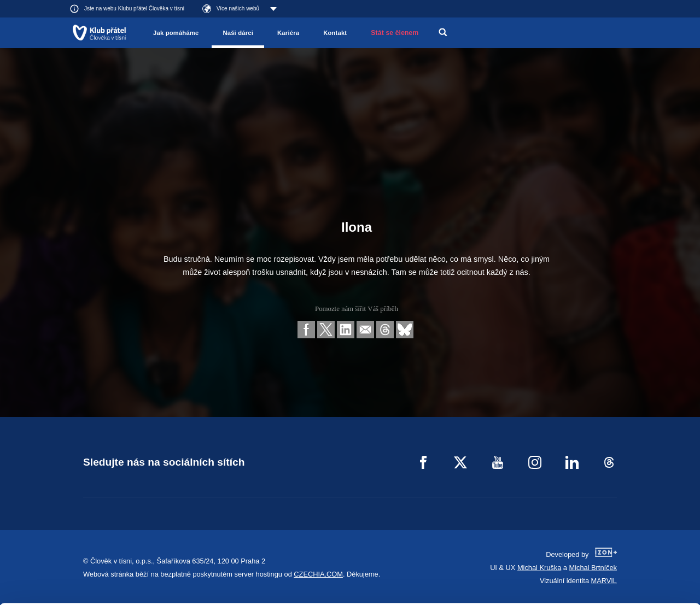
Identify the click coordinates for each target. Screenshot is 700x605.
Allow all (609, 514)
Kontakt (335, 33)
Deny (609, 569)
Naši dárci (238, 33)
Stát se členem (395, 33)
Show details (169, 591)
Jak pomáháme (176, 33)
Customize (609, 541)
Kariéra (288, 33)
